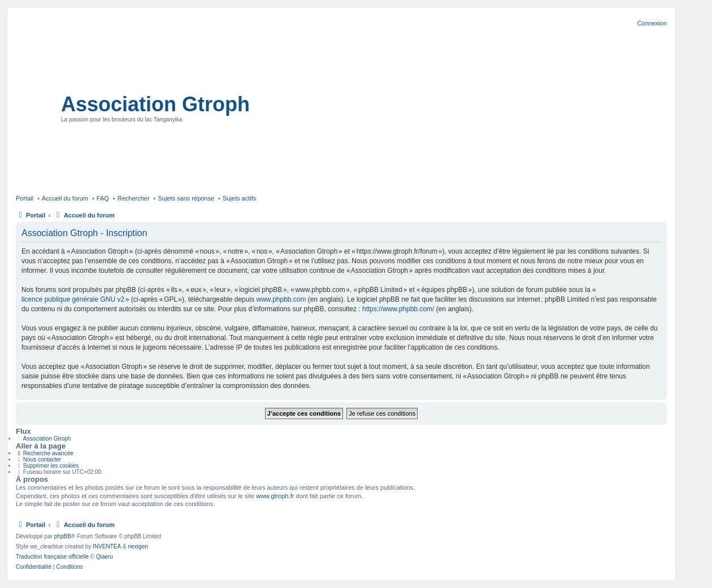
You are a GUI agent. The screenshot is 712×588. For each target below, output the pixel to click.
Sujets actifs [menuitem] (239, 198)
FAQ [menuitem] (103, 198)
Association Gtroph (155, 104)
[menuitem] (34, 567)
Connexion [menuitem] (652, 23)
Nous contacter (42, 459)
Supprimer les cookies (51, 466)
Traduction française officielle (52, 557)
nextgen (138, 546)
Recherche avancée (48, 453)
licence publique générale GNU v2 (73, 299)
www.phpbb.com (281, 299)
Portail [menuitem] (25, 198)
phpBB (63, 536)
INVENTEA (107, 546)
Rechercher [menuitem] (134, 198)
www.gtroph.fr (275, 496)
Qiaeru (105, 557)
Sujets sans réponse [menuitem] (186, 198)
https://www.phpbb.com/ (398, 309)
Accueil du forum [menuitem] (65, 198)
